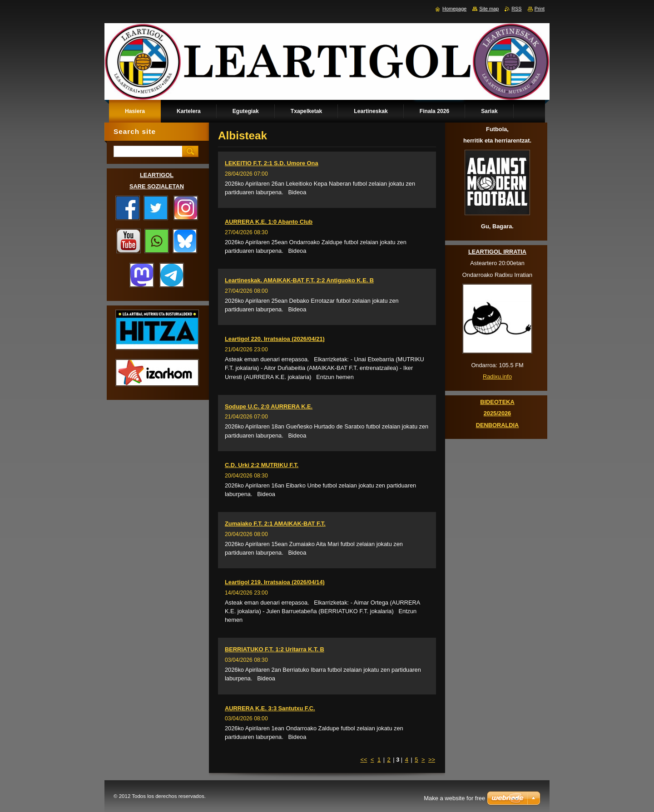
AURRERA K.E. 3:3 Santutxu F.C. (270, 708)
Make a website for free (454, 798)
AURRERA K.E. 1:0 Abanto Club (269, 222)
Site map (489, 9)
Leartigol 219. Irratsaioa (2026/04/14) (275, 582)
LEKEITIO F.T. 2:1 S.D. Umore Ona (272, 163)
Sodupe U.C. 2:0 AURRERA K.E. (269, 406)
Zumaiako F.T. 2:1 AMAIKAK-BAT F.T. (275, 524)
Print (540, 9)
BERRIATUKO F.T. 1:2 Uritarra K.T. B (275, 649)
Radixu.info (497, 376)
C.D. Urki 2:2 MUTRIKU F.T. (262, 465)
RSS (516, 9)
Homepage (454, 9)
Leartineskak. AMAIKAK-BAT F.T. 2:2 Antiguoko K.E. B (299, 280)
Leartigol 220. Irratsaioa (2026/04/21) (275, 339)
